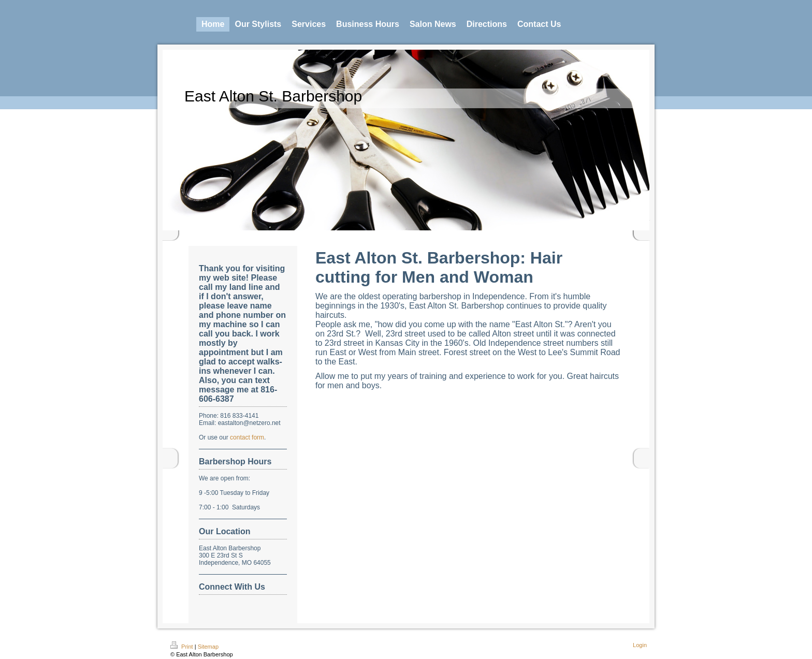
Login (640, 645)
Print (183, 647)
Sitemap (208, 647)
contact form (247, 437)
